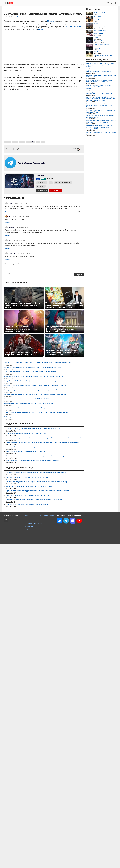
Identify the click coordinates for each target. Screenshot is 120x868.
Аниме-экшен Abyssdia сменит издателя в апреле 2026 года (25, 408)
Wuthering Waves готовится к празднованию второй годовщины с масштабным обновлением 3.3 (37, 417)
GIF (22, 274)
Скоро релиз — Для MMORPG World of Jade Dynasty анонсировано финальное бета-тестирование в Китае (43, 442)
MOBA (22, 142)
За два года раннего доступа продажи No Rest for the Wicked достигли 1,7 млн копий (33, 376)
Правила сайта (43, 518)
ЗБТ (43, 142)
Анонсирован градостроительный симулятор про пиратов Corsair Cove (28, 403)
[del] (10, 274)
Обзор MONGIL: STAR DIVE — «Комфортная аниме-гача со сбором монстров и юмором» (21, 329)
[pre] (19, 274)
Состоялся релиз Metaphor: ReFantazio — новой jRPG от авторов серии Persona (34, 500)
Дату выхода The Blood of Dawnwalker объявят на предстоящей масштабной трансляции (100, 93)
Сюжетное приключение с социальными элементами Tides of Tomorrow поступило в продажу (99, 87)
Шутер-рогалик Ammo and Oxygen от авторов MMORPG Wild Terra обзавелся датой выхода (38, 491)
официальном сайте (73, 27)
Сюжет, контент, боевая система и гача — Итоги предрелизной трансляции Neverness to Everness (64, 329)
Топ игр (27, 521)
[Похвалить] (7, 149)
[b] (7, 274)
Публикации (26, 3)
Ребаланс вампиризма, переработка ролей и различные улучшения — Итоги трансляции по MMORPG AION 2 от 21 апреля (23, 304)
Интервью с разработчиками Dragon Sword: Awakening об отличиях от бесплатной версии (62, 353)
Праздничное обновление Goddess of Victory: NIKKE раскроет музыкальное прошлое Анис (35, 394)
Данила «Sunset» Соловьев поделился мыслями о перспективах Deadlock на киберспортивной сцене (41, 456)
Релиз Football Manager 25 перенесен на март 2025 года (26, 451)
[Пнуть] (14, 149)
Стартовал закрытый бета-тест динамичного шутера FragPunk (28, 495)
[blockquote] (15, 274)
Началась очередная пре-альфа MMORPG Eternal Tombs (26, 433)
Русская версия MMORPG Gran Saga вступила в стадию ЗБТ (27, 477)
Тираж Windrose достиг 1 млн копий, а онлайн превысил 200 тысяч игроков (30, 372)
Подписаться (55, 190)
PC (38, 142)
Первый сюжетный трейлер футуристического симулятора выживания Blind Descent (33, 367)
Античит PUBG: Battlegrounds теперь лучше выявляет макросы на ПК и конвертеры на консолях (37, 363)
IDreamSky (30, 142)
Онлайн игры (28, 518)
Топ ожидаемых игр (30, 523)
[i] (9, 274)
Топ (43, 3)
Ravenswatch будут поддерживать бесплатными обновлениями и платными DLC (34, 460)
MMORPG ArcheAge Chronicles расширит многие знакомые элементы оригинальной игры (37, 482)
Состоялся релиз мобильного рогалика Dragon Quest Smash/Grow (100, 111)
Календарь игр (29, 526)
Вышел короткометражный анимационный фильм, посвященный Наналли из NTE (99, 81)
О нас (40, 523)
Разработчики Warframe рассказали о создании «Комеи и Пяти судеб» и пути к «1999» (36, 473)
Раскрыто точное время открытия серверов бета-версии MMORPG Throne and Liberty (101, 121)
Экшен (15, 142)
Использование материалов (46, 515)
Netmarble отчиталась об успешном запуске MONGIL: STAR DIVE (26, 399)
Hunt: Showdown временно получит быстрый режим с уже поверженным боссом (34, 447)
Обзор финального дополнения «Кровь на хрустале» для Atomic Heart (22, 354)
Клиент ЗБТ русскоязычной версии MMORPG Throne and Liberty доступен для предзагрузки (36, 412)
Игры (17, 3)
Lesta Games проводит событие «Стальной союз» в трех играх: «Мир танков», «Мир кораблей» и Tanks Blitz (44, 438)
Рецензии (36, 3)
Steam (41, 30)
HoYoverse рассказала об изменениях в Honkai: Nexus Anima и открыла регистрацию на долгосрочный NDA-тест (101, 127)
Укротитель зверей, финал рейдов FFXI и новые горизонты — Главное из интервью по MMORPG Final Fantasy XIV (64, 305)
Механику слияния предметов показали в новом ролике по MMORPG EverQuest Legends (35, 385)
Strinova (51, 21)
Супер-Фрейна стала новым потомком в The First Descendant (27, 504)
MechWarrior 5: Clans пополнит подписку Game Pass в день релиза (29, 486)
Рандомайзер (29, 529)
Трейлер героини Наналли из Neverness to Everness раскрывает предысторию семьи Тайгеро (99, 105)
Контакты (41, 521)
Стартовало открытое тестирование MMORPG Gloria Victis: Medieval (100, 116)
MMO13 (27, 515)
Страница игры (42, 190)
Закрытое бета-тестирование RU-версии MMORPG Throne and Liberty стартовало (99, 71)
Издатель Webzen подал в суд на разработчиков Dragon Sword (101, 76)
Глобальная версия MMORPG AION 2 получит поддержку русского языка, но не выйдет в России (100, 65)
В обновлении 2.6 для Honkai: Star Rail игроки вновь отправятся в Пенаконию (33, 429)
